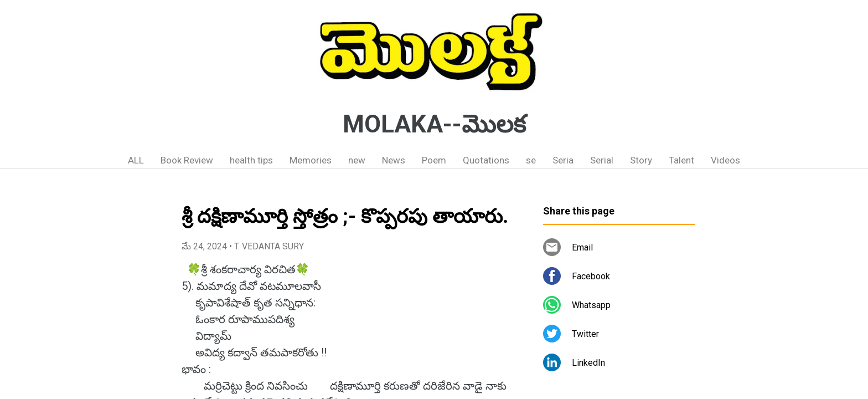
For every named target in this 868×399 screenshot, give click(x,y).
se (531, 160)
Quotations (486, 160)
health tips (251, 160)
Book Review (187, 160)
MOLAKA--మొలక (434, 124)
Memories (311, 160)
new (357, 160)
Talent (681, 160)
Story (641, 160)
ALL (136, 160)
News (394, 160)
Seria (563, 160)
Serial (602, 160)
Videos (725, 160)
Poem (434, 160)
